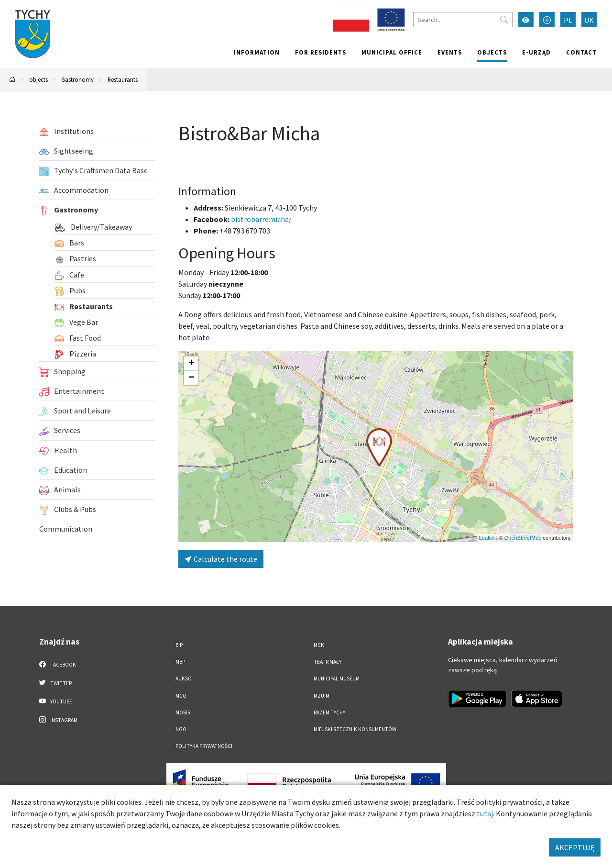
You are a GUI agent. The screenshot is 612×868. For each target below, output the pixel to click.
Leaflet (487, 538)
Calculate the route (221, 559)
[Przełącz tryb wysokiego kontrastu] (526, 20)
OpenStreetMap (523, 538)
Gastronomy (77, 79)
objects (492, 52)
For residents (321, 52)
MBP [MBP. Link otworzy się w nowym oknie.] (180, 662)
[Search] (463, 20)
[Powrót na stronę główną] (12, 80)
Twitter (55, 683)
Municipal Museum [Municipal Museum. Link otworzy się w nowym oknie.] (337, 679)
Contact (581, 52)
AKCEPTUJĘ (575, 847)
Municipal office (392, 52)
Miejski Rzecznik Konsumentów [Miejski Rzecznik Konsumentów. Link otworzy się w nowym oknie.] (355, 729)
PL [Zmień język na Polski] (568, 20)
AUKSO (184, 679)
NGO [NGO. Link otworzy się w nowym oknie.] (181, 729)
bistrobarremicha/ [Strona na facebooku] (261, 219)
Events (450, 52)
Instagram (58, 720)
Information (257, 52)
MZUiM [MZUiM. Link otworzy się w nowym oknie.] (322, 696)
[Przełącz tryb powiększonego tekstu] (547, 20)
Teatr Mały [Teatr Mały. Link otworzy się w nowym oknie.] (328, 662)
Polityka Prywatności (204, 746)
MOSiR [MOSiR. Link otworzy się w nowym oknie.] (183, 712)
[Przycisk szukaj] (504, 20)
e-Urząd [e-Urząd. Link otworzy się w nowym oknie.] (536, 52)
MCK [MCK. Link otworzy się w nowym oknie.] (319, 645)
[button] (379, 447)
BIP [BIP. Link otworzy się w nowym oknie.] (179, 645)
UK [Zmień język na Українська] (589, 20)
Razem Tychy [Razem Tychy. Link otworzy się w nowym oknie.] (329, 712)
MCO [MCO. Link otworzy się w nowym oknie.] (181, 696)
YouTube (56, 701)
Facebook (58, 664)
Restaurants (123, 79)
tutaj (485, 813)
